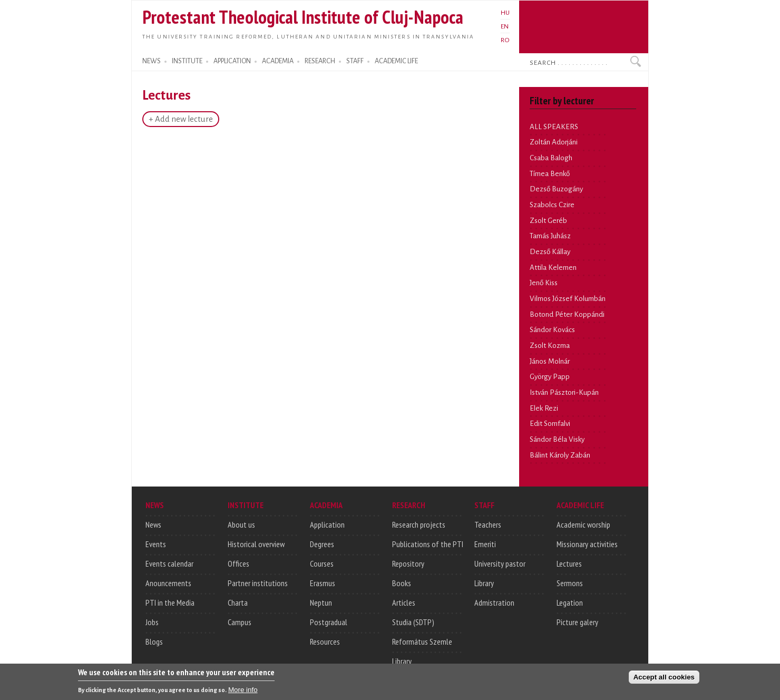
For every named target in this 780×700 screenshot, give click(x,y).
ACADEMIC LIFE (396, 61)
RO (505, 40)
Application (327, 524)
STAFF (355, 61)
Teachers (488, 524)
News (153, 524)
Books (402, 583)
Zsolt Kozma (550, 346)
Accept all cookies (664, 679)
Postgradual (329, 622)
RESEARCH (320, 61)
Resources (325, 641)
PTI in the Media (170, 602)
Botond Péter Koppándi (567, 314)
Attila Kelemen (553, 268)
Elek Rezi (544, 408)
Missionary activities (587, 544)
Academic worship (583, 524)
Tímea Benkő (550, 174)
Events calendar (169, 563)
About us (241, 524)
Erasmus (323, 583)
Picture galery (577, 622)
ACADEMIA (278, 61)
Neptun (321, 602)
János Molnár (550, 361)
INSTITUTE (187, 61)
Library (402, 661)
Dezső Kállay (550, 252)
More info (243, 691)
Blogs (154, 641)
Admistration (494, 602)
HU (505, 13)
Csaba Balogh (551, 158)
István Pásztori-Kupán (564, 392)
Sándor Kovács (552, 330)
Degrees (322, 544)
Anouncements (168, 583)
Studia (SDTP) (413, 622)
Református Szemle (422, 641)
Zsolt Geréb (548, 221)
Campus (240, 622)
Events (156, 544)
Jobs (152, 622)
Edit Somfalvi (550, 424)
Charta (238, 602)
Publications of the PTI (428, 544)
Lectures (569, 563)
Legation (570, 602)
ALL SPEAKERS (554, 127)
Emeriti (485, 544)
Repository (408, 563)
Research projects (419, 524)
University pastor (500, 563)
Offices (238, 563)
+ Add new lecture (181, 119)
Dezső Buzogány (556, 189)
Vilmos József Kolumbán (568, 299)
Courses (322, 563)
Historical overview (256, 544)
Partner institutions (258, 583)
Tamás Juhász (550, 236)
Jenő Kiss (544, 283)
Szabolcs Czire (552, 205)
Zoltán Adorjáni (554, 142)
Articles (404, 602)
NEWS (152, 61)
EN (505, 26)
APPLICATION (232, 61)
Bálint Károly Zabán (560, 455)
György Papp (550, 377)
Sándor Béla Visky (557, 439)
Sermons (570, 583)
